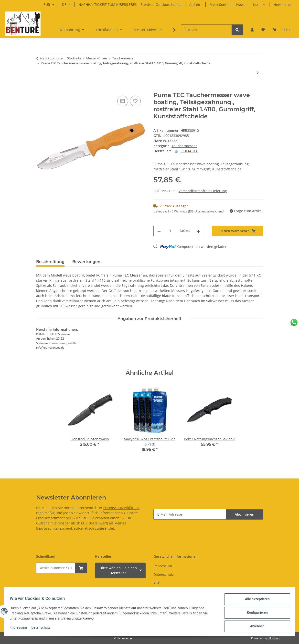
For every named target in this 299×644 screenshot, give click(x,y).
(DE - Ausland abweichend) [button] (206, 211)
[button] (252, 30)
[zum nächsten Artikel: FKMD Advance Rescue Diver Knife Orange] (258, 73)
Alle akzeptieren (255, 601)
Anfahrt (196, 5)
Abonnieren (245, 514)
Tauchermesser (184, 146)
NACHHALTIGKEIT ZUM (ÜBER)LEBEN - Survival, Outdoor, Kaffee (130, 5)
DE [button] (64, 5)
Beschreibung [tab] (50, 262)
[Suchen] (206, 30)
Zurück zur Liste (51, 58)
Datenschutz (43, 629)
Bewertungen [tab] (86, 262)
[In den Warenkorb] (40, 89)
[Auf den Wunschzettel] (135, 101)
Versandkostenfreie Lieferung (203, 191)
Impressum (21, 629)
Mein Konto (219, 5)
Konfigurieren (255, 614)
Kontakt (259, 5)
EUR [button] (47, 5)
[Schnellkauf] (56, 568)
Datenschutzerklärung (122, 508)
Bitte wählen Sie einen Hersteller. (118, 570)
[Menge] (170, 231)
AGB (157, 583)
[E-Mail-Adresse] (190, 514)
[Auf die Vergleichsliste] (123, 101)
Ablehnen (255, 627)
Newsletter (282, 5)
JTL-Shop (274, 638)
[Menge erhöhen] (199, 231)
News (241, 5)
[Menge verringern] (159, 231)
